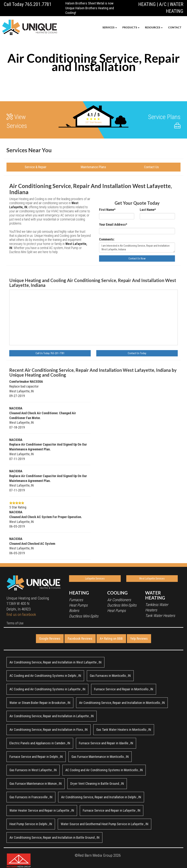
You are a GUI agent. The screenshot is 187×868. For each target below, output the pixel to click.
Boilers (74, 611)
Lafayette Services (95, 579)
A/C (163, 4)
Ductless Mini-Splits (84, 616)
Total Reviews (94, 122)
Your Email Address (113, 224)
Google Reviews (50, 639)
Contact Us (151, 167)
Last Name (148, 210)
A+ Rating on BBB (111, 639)
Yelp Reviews (139, 639)
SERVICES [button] (110, 27)
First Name (107, 210)
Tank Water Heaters (160, 616)
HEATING (147, 4)
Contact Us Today (137, 353)
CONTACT (175, 27)
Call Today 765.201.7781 (28, 4)
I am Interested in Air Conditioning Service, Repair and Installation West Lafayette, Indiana (137, 248)
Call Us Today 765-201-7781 (50, 353)
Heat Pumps (78, 605)
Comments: (107, 239)
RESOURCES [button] (154, 27)
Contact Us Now (137, 258)
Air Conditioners (119, 600)
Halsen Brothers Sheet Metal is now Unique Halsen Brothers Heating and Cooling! (90, 8)
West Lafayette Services (152, 579)
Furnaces (76, 600)
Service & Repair (36, 167)
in (55, 662)
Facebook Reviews (80, 639)
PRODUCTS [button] (131, 27)
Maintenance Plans (93, 167)
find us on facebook (21, 615)
